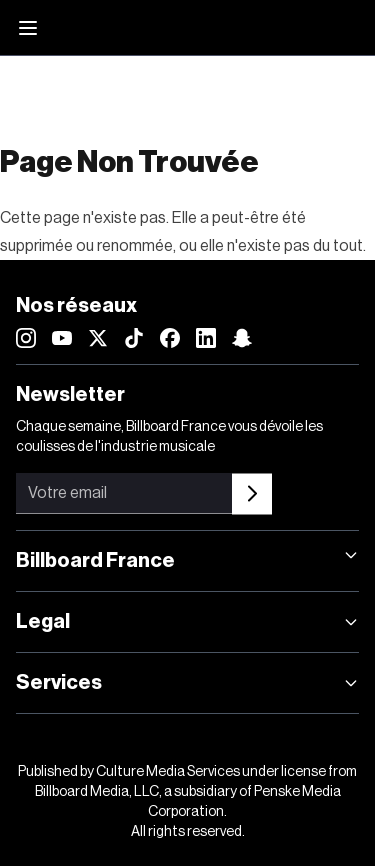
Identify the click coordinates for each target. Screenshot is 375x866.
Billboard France (187, 559)
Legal (187, 622)
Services (187, 683)
